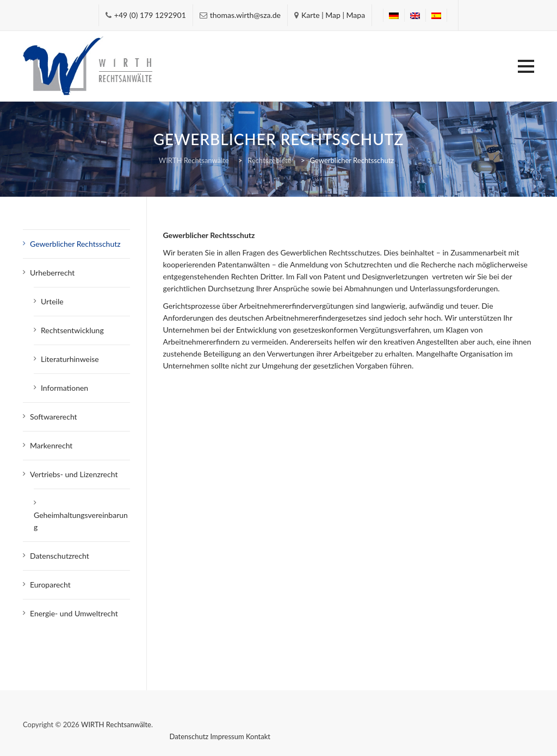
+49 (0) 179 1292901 (150, 15)
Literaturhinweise (70, 359)
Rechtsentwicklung (72, 330)
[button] (526, 66)
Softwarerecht (54, 417)
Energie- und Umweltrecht (74, 613)
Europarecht (50, 585)
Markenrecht (51, 445)
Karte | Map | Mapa (333, 15)
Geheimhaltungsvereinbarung (81, 521)
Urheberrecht (52, 273)
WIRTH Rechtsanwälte (116, 724)
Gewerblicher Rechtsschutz (75, 244)
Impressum (227, 736)
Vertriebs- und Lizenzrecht (74, 474)
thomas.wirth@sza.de (245, 15)
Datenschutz (189, 736)
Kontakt (258, 736)
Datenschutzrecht (60, 556)
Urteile (52, 301)
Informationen (64, 388)
